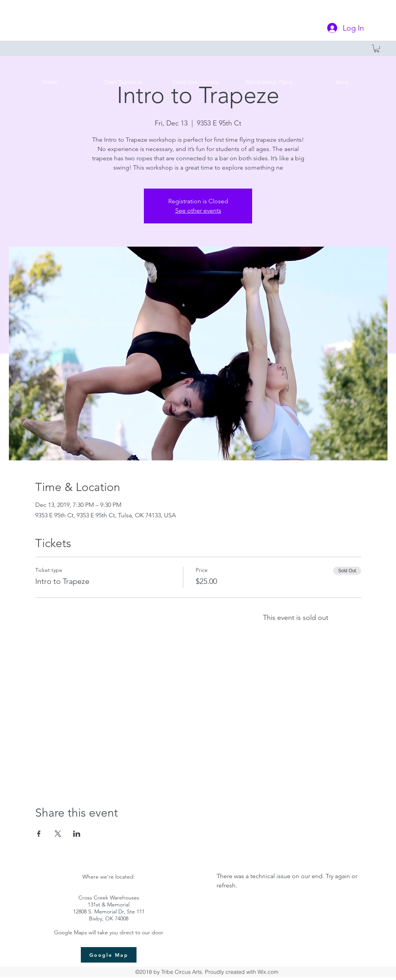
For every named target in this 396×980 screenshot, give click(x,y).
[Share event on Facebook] (39, 834)
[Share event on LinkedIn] (77, 834)
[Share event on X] (58, 834)
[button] (377, 48)
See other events (198, 210)
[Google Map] (109, 955)
